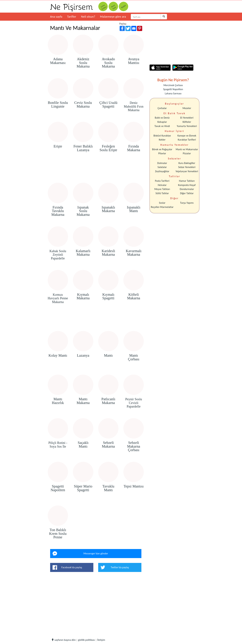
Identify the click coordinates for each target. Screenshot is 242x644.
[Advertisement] (96, 173)
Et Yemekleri (187, 118)
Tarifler (72, 17)
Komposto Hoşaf (187, 185)
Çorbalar (162, 108)
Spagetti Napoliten (173, 89)
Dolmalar (162, 163)
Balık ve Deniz (162, 118)
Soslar (162, 203)
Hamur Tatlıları (187, 181)
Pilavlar (162, 153)
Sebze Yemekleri (187, 167)
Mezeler (187, 108)
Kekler (162, 140)
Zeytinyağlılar (162, 171)
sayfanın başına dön (63, 640)
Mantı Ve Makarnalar (75, 28)
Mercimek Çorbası (173, 85)
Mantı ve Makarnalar (187, 149)
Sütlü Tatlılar (162, 193)
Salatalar (162, 167)
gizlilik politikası (86, 640)
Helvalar (162, 185)
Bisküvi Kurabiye (162, 136)
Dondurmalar (187, 189)
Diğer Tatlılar (187, 193)
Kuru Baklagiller (187, 163)
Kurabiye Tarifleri (187, 140)
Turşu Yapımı (187, 203)
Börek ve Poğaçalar (162, 149)
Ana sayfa (56, 17)
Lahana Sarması (173, 93)
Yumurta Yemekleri (187, 126)
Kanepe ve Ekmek (187, 136)
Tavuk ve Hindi (162, 126)
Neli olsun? (88, 17)
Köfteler (187, 122)
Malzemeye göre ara (113, 17)
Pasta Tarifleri (162, 181)
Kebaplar (162, 122)
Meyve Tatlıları (162, 189)
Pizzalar (187, 153)
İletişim (101, 640)
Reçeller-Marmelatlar (162, 207)
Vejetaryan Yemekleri (187, 171)
